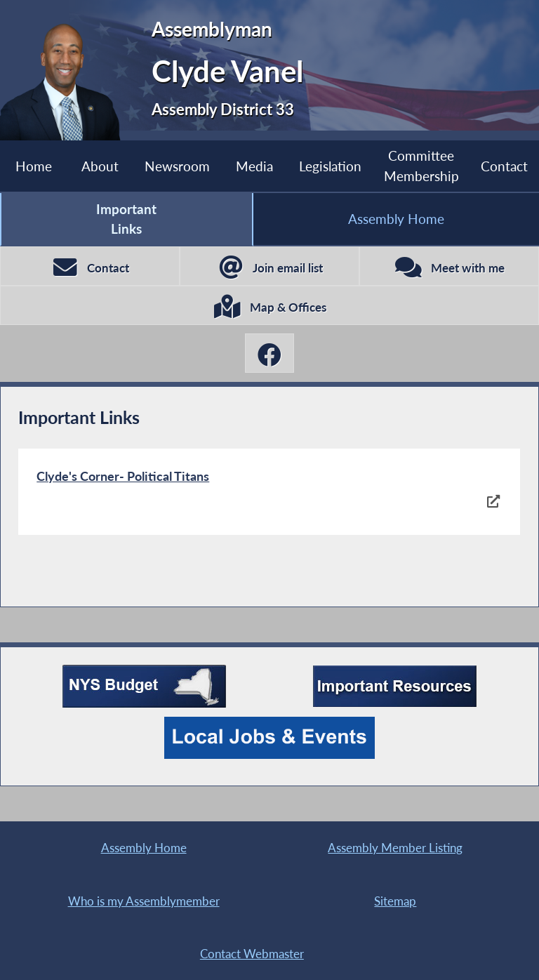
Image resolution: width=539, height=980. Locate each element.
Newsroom (177, 166)
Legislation (330, 166)
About (100, 166)
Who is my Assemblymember (144, 901)
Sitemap (395, 901)
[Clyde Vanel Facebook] (269, 353)
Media (254, 166)
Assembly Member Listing (395, 848)
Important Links (126, 219)
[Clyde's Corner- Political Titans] (269, 492)
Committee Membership (421, 165)
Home (34, 166)
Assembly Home (396, 219)
